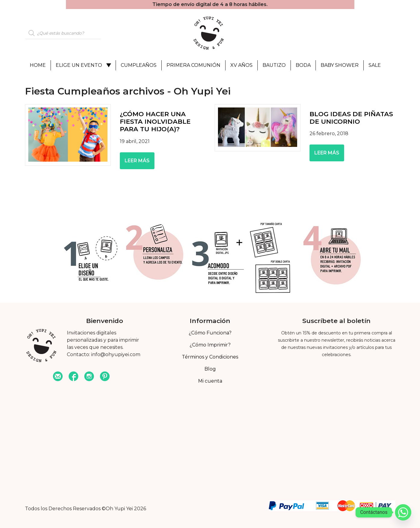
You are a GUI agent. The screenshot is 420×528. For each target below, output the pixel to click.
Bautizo (274, 65)
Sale (375, 65)
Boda (303, 65)
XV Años (241, 65)
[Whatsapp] (403, 512)
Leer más (137, 161)
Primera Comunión (193, 65)
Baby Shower (340, 65)
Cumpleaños (139, 65)
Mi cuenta (210, 381)
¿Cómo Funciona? (210, 333)
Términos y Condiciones (210, 357)
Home (38, 65)
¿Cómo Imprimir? (210, 345)
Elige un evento (79, 65)
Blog (210, 369)
